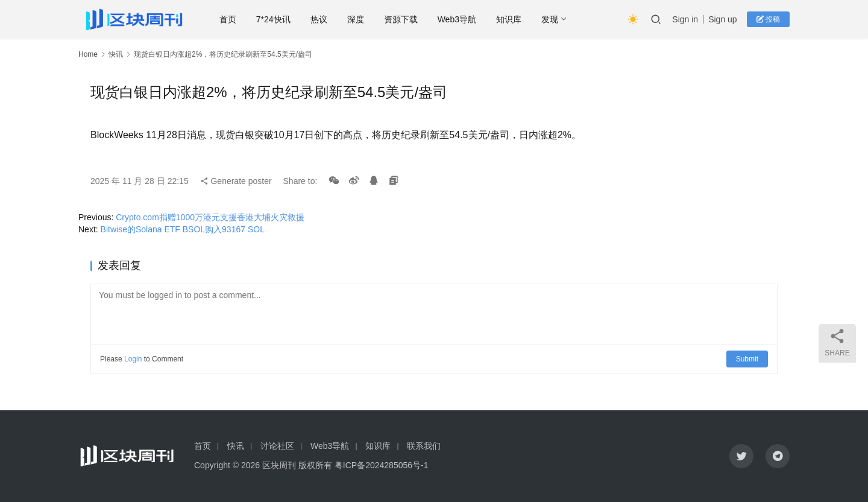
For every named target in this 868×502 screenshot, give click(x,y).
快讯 (116, 54)
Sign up (722, 19)
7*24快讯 (274, 19)
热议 (319, 19)
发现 (550, 19)
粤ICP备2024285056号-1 (382, 465)
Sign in (685, 19)
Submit (747, 359)
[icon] (741, 456)
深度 (356, 19)
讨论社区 (277, 446)
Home (88, 54)
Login (133, 359)
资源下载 (401, 19)
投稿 (768, 19)
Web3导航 (457, 19)
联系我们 (424, 446)
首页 (228, 19)
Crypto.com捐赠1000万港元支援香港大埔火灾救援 (210, 217)
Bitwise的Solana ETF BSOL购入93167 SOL (183, 229)
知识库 (509, 19)
